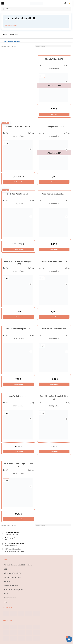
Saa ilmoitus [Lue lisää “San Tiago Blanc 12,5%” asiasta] (54, 182)
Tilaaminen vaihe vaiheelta (13, 574)
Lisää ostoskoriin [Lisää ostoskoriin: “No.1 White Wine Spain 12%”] (18, 385)
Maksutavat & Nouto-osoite (13, 579)
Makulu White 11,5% (54, 59)
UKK (6, 570)
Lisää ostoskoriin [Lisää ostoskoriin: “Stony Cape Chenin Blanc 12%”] (54, 317)
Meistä (6, 595)
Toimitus (7, 583)
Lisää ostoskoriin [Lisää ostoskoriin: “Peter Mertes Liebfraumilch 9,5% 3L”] (54, 453)
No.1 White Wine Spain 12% (18, 329)
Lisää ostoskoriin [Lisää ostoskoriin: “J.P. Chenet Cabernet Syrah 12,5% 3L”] (18, 520)
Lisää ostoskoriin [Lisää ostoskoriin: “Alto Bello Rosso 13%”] (18, 453)
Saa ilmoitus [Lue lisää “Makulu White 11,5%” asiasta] (54, 115)
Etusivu (5, 35)
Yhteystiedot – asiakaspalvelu (13, 591)
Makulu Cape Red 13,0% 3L (18, 127)
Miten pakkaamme (10, 599)
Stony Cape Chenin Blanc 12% (54, 262)
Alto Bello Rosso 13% (18, 397)
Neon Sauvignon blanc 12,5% (54, 194)
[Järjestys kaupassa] (53, 46)
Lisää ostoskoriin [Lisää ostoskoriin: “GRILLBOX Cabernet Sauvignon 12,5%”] (18, 317)
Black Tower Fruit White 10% (54, 329)
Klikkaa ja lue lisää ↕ (11, 25)
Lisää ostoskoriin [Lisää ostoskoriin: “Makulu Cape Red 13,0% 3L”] (18, 182)
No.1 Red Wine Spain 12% (18, 194)
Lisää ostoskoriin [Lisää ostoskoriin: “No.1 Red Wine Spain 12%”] (18, 250)
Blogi (6, 603)
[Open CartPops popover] (69, 639)
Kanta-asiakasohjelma (11, 587)
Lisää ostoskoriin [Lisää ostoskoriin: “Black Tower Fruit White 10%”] (54, 385)
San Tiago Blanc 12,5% (54, 127)
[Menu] (4, 3)
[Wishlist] (67, 76)
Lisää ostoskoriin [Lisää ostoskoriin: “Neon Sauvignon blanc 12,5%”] (54, 250)
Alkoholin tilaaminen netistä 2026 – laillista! (18, 566)
